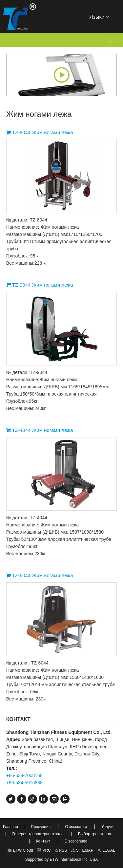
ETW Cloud (20, 850)
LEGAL (106, 850)
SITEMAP (82, 850)
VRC (44, 850)
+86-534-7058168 (24, 775)
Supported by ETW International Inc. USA (61, 859)
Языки (99, 16)
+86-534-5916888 (24, 783)
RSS (61, 850)
